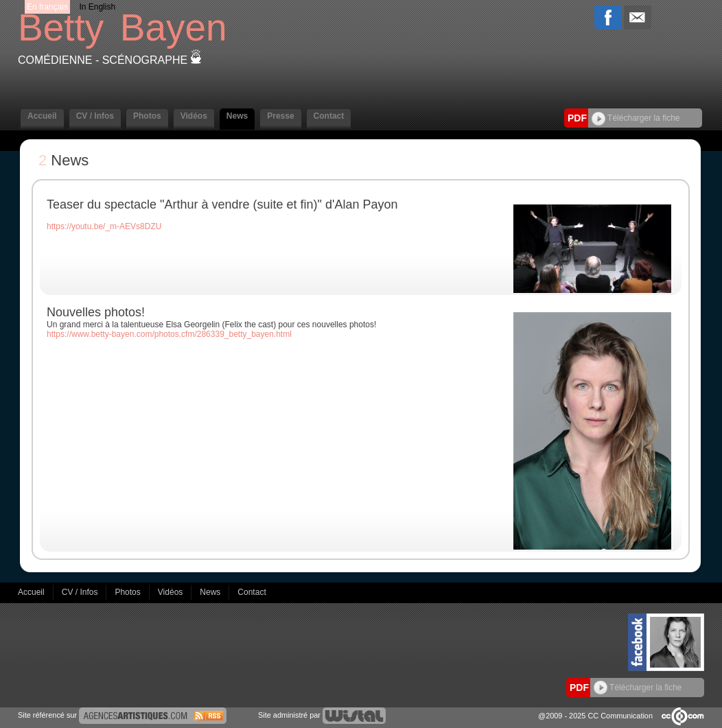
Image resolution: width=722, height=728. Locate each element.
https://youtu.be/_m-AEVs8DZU (104, 226)
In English (97, 7)
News (237, 116)
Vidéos (194, 116)
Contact (329, 116)
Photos (147, 116)
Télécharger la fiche (636, 118)
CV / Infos (95, 116)
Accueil (42, 116)
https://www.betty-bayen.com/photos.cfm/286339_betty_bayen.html (169, 334)
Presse (280, 116)
